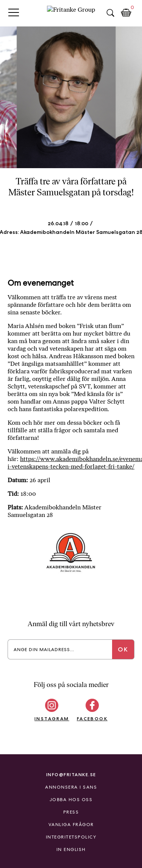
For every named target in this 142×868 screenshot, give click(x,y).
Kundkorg (126, 13)
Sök (110, 13)
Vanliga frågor (71, 825)
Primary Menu (14, 12)
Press (71, 812)
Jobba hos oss (71, 800)
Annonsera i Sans (71, 787)
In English (71, 849)
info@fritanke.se (71, 774)
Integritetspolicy (71, 837)
